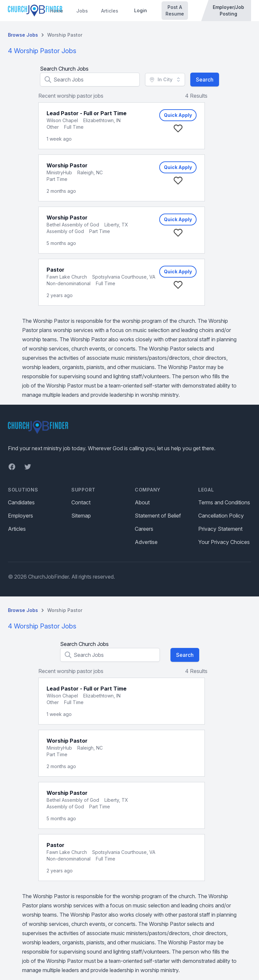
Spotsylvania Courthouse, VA (124, 277)
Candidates (21, 502)
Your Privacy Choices (224, 542)
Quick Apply (178, 115)
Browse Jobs (23, 35)
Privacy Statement (220, 529)
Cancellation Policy (221, 516)
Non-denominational (69, 283)
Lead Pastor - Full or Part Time (87, 113)
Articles (110, 11)
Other (53, 127)
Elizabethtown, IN (102, 120)
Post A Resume (175, 10)
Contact (81, 502)
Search (205, 80)
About (142, 502)
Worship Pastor (65, 35)
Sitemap (81, 516)
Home (56, 11)
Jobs (82, 11)
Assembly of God (65, 231)
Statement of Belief (158, 516)
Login (141, 10)
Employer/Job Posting (228, 10)
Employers (20, 516)
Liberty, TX (116, 225)
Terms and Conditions (224, 502)
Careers (144, 529)
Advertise (146, 542)
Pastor (55, 270)
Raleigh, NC (90, 172)
